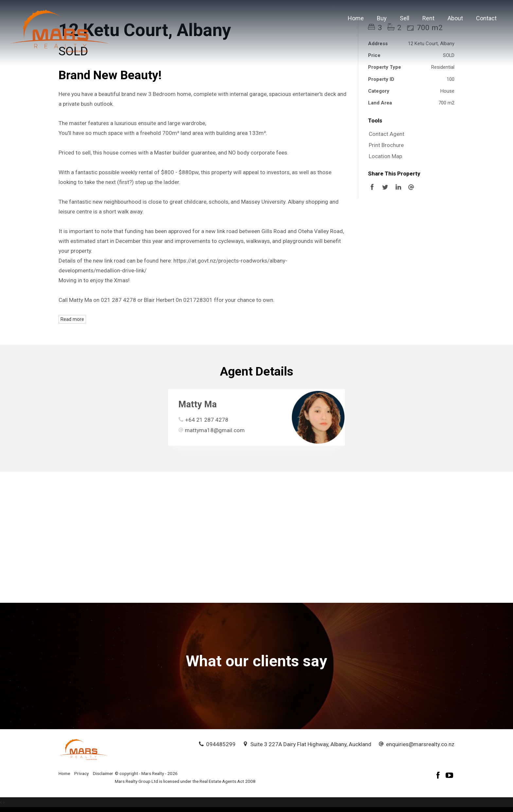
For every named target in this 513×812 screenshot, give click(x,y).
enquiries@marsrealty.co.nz (420, 744)
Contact (486, 18)
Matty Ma (197, 404)
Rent (428, 18)
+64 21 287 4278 (207, 420)
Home (356, 18)
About (455, 18)
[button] (410, 145)
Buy (382, 18)
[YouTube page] (450, 776)
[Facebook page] (439, 776)
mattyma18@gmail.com (215, 430)
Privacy (81, 773)
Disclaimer (103, 773)
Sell (405, 18)
